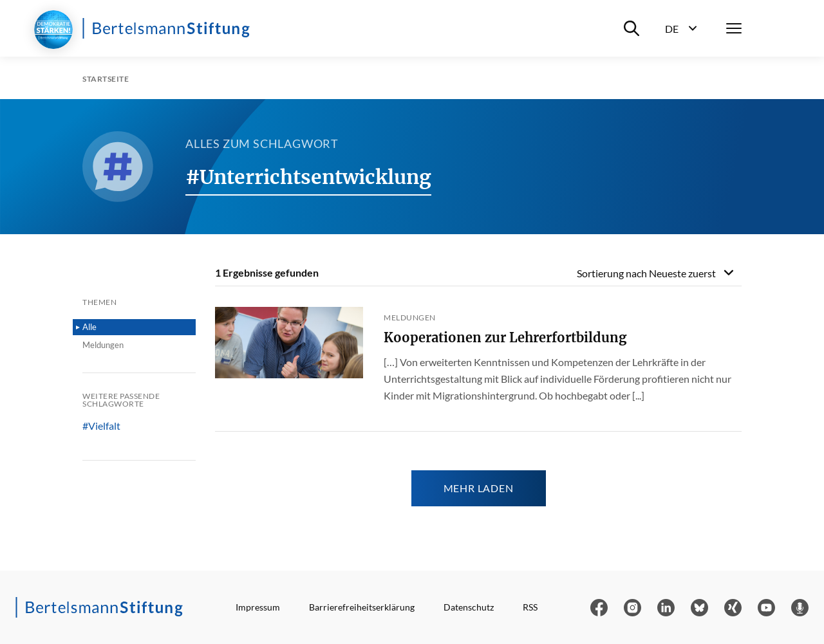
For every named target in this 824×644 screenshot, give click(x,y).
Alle (89, 327)
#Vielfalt (101, 426)
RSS (530, 607)
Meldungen (103, 345)
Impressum (258, 607)
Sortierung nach (646, 273)
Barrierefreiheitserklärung (362, 607)
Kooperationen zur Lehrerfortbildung (505, 337)
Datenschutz (469, 607)
